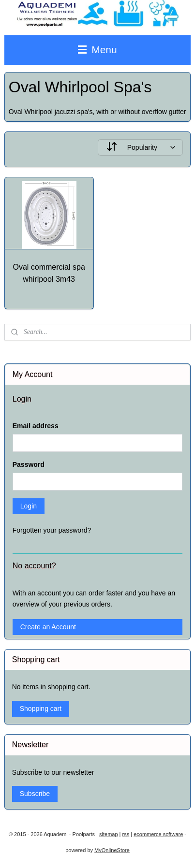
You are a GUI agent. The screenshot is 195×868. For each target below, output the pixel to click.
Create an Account (48, 627)
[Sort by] (141, 147)
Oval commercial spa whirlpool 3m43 (49, 273)
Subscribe (35, 794)
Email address (36, 426)
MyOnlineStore (112, 850)
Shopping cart (41, 709)
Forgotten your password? (52, 530)
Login (29, 506)
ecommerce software (158, 834)
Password (29, 464)
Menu (97, 50)
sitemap (109, 834)
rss (126, 834)
